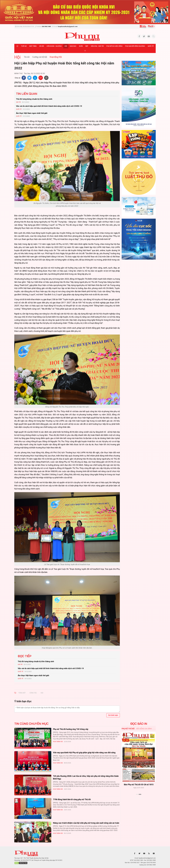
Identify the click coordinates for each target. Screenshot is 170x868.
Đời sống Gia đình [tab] (144, 729)
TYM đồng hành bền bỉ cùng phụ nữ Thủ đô (72, 799)
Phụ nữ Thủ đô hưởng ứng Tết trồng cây (71, 729)
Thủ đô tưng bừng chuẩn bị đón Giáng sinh (34, 99)
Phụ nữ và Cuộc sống (114, 46)
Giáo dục (73, 46)
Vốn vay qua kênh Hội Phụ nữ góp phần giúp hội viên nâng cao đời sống (84, 753)
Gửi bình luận (113, 715)
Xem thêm (139, 798)
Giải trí (18, 102)
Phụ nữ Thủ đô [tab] (128, 729)
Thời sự (24, 46)
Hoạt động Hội (58, 742)
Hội (66, 46)
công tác (33, 693)
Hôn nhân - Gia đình (54, 46)
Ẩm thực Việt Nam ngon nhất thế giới (32, 113)
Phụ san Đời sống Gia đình (135, 46)
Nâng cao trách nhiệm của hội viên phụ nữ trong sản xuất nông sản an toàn (86, 823)
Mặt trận (33, 46)
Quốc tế (151, 46)
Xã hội (42, 46)
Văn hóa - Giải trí (97, 46)
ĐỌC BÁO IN (139, 724)
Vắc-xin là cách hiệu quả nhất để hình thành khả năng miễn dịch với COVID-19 (49, 106)
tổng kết (22, 693)
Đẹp (87, 46)
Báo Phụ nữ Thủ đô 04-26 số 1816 (139, 785)
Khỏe (81, 46)
